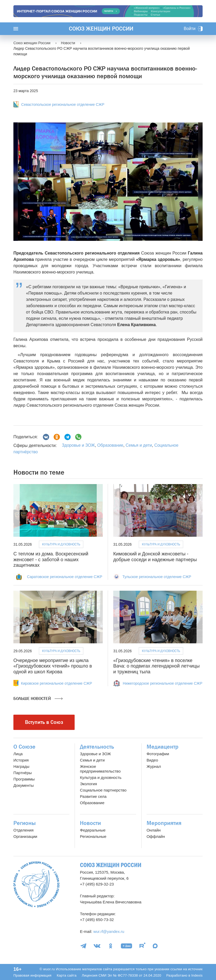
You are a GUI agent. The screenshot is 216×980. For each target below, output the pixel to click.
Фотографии (158, 754)
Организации (25, 836)
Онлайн (154, 830)
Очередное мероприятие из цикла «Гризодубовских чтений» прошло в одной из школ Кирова (53, 666)
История (21, 760)
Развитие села (93, 796)
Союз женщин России (101, 29)
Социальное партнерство (103, 790)
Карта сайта (67, 975)
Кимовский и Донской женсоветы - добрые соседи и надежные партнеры (155, 557)
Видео (152, 760)
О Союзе (24, 747)
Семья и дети (139, 445)
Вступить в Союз (44, 722)
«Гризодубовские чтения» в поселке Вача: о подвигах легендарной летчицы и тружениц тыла (156, 666)
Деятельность (97, 747)
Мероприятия (164, 823)
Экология (88, 784)
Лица (18, 754)
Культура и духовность (61, 544)
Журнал (154, 766)
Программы (24, 779)
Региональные (93, 836)
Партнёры (23, 773)
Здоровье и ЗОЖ (78, 445)
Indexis (197, 975)
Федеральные (93, 830)
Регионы (25, 823)
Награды (21, 766)
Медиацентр (163, 747)
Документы (24, 785)
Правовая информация (32, 975)
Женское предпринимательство (100, 769)
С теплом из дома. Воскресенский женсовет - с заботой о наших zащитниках (51, 559)
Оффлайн (156, 836)
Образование (110, 445)
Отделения (24, 830)
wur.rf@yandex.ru (109, 931)
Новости (90, 823)
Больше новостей (38, 699)
